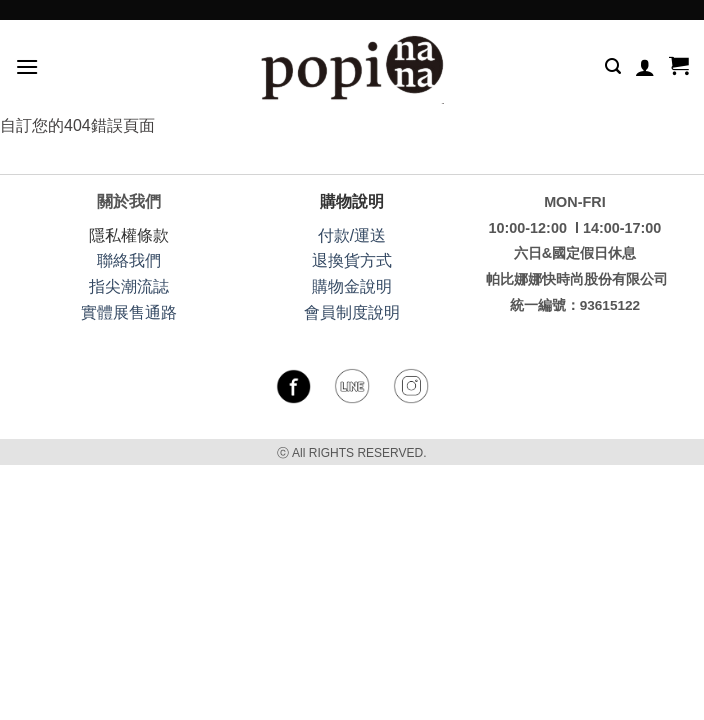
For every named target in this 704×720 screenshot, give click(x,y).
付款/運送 (352, 235)
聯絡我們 (129, 260)
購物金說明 (352, 286)
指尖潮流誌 (129, 286)
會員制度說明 (352, 312)
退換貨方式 (352, 260)
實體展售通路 (129, 312)
